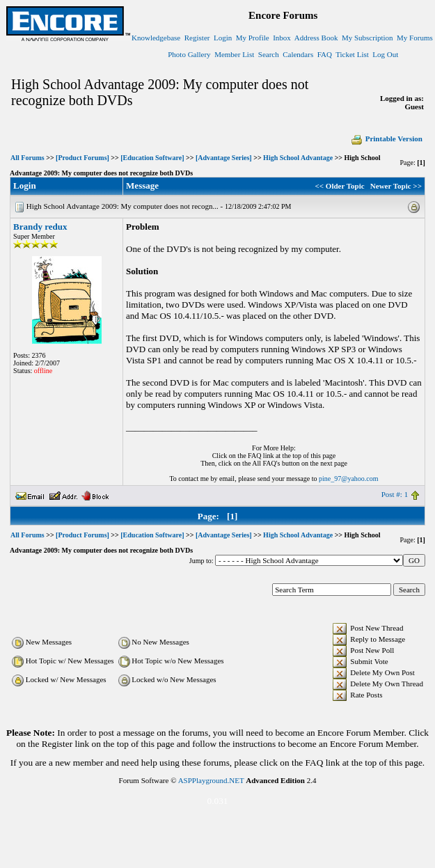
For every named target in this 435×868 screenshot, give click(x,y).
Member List (234, 54)
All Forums (27, 158)
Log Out (385, 54)
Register (197, 38)
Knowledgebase (156, 38)
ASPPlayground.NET (211, 780)
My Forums (415, 38)
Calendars (298, 54)
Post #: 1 (395, 494)
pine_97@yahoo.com (349, 479)
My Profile (253, 38)
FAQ (325, 54)
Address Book (316, 38)
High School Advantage (298, 158)
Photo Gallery (189, 54)
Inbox (282, 38)
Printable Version (386, 139)
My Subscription (367, 38)
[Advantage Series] (224, 158)
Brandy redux (40, 227)
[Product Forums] (82, 158)
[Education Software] (152, 158)
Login (223, 38)
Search (269, 54)
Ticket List (352, 54)
